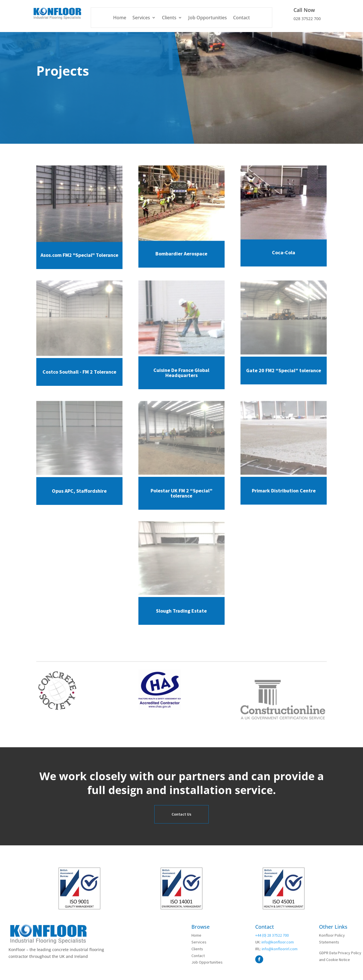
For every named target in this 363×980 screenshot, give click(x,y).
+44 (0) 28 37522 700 (272, 935)
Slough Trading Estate (181, 611)
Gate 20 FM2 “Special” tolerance (284, 370)
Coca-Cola (284, 252)
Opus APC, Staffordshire (79, 491)
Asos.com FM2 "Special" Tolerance (79, 255)
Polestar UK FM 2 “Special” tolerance (181, 493)
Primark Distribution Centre (284, 491)
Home (120, 18)
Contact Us (181, 814)
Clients (169, 18)
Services (141, 18)
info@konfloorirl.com (279, 949)
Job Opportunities (208, 18)
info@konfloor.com (277, 942)
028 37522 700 (307, 19)
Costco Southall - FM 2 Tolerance (79, 372)
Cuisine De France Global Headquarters (181, 373)
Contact (241, 18)
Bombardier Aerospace (181, 254)
